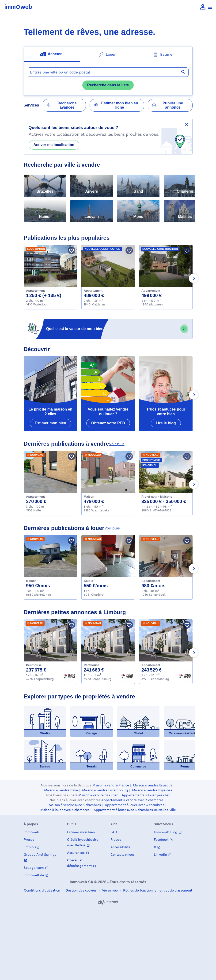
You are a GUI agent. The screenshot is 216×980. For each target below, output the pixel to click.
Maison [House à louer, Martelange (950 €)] (31, 581)
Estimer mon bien (81, 832)
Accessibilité (120, 847)
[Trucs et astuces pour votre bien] (166, 394)
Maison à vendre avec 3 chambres (75, 805)
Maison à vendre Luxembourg (105, 790)
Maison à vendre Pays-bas (152, 790)
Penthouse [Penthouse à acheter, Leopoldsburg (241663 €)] (91, 665)
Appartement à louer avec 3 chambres (135, 805)
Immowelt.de (34, 875)
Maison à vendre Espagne (153, 785)
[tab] (52, 54)
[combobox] (108, 72)
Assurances (76, 853)
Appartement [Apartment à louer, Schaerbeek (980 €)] (151, 581)
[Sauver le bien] (72, 250)
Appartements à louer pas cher (146, 795)
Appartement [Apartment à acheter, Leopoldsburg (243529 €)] (151, 665)
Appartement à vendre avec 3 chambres (132, 800)
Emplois (30, 847)
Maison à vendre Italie (61, 790)
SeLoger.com (34, 868)
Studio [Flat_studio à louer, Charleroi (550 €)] (88, 581)
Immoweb (31, 832)
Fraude (116, 839)
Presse (29, 839)
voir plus (117, 444)
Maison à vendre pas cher (98, 795)
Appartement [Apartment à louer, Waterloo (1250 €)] (35, 291)
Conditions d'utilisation (42, 890)
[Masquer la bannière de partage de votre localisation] (187, 125)
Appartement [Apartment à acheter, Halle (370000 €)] (35, 497)
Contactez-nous (123, 854)
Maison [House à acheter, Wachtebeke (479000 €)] (89, 497)
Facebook (162, 839)
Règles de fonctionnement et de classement (157, 890)
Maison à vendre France (111, 785)
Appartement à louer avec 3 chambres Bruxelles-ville (135, 810)
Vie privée (109, 890)
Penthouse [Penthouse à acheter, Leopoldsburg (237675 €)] (34, 665)
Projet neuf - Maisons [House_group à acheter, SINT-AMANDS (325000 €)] (157, 497)
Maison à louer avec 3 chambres (65, 810)
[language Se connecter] (203, 7)
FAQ (114, 832)
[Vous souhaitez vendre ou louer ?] (108, 394)
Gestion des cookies (81, 890)
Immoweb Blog (166, 832)
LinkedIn (161, 854)
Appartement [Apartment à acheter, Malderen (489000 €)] (93, 291)
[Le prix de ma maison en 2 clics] (50, 394)
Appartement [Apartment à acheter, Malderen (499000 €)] (151, 291)
